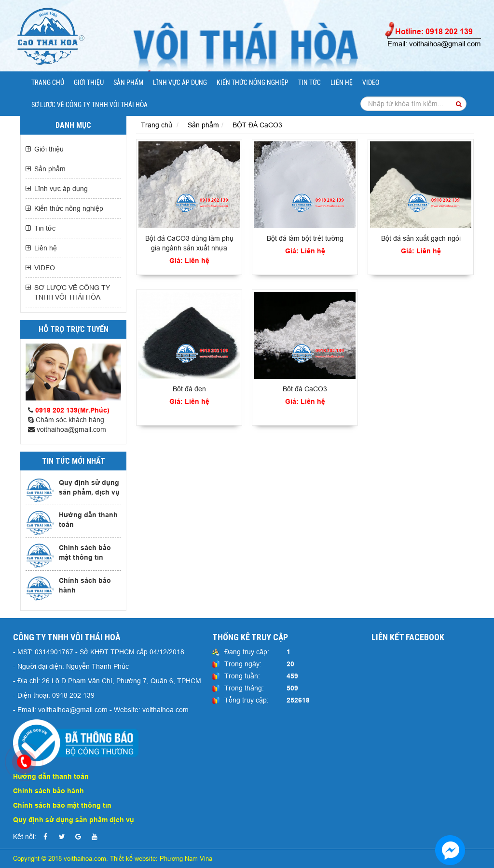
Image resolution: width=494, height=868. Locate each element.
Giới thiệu (89, 83)
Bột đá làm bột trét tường (305, 238)
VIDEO (371, 83)
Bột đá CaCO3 (305, 389)
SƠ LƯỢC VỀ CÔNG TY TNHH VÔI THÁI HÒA (89, 105)
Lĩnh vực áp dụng (180, 83)
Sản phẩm (128, 83)
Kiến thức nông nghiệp (253, 83)
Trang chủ (48, 83)
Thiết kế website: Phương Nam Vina (161, 858)
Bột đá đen (189, 389)
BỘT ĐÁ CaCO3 (257, 125)
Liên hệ (342, 83)
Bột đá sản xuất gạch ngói (421, 238)
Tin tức (309, 83)
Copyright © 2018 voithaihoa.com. (62, 858)
